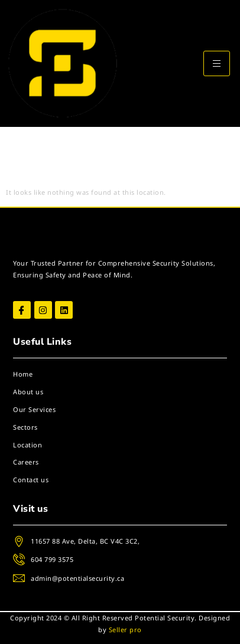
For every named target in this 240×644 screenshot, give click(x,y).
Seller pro (125, 630)
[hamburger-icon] (217, 63)
